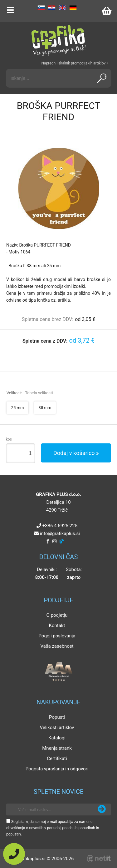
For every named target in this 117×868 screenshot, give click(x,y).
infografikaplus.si (60, 534)
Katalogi (57, 738)
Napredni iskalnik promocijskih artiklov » (75, 63)
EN (62, 8)
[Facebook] (48, 541)
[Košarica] (106, 11)
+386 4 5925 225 (60, 526)
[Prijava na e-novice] (102, 809)
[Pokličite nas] (14, 854)
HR (52, 8)
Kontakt (57, 625)
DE (73, 8)
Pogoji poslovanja (57, 636)
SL (41, 8)
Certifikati (57, 758)
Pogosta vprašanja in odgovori (57, 769)
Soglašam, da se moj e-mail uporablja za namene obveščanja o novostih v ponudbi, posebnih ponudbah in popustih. (53, 828)
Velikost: (30, 393)
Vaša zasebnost (57, 646)
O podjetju (57, 615)
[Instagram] (54, 541)
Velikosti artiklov (57, 728)
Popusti (57, 717)
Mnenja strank (57, 748)
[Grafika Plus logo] (59, 41)
